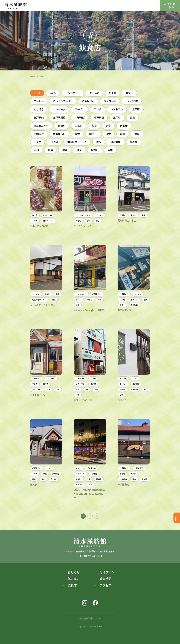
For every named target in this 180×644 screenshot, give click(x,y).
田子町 (54, 142)
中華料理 (99, 117)
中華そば (80, 117)
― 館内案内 (71, 579)
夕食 (108, 126)
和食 (94, 126)
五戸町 (117, 117)
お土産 (112, 93)
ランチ (98, 109)
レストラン (117, 109)
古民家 (79, 126)
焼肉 (123, 134)
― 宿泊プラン (104, 572)
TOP (176, 518)
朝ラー (93, 134)
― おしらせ (71, 572)
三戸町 (136, 109)
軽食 (65, 150)
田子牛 (37, 142)
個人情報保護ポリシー (90, 618)
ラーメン (80, 109)
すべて (37, 93)
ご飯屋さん (88, 101)
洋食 (108, 134)
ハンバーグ (59, 109)
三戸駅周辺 (59, 117)
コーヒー (39, 101)
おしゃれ (95, 93)
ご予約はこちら (170, 5)
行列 (36, 150)
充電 (132, 117)
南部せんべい (41, 126)
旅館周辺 (39, 134)
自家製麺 (115, 142)
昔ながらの (59, 134)
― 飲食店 (69, 585)
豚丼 (51, 150)
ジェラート (110, 101)
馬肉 (110, 150)
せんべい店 (132, 101)
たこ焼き (39, 109)
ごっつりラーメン (63, 101)
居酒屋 (124, 126)
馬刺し (95, 150)
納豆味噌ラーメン (77, 142)
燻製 (137, 134)
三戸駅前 (39, 117)
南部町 (62, 126)
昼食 (77, 134)
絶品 (99, 142)
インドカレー (73, 93)
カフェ (129, 93)
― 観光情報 (103, 579)
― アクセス (102, 585)
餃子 (79, 150)
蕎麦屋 (133, 142)
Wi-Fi (53, 93)
